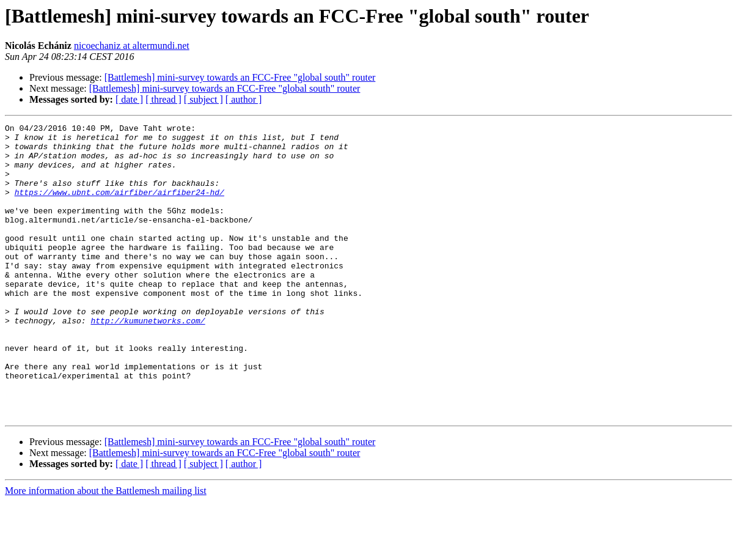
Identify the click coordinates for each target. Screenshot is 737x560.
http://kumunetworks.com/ (148, 361)
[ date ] (129, 99)
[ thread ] (163, 99)
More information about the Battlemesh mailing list (106, 549)
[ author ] (244, 99)
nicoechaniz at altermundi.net (132, 46)
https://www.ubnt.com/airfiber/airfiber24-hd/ (119, 207)
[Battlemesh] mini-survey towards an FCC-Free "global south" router (240, 77)
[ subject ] (204, 99)
